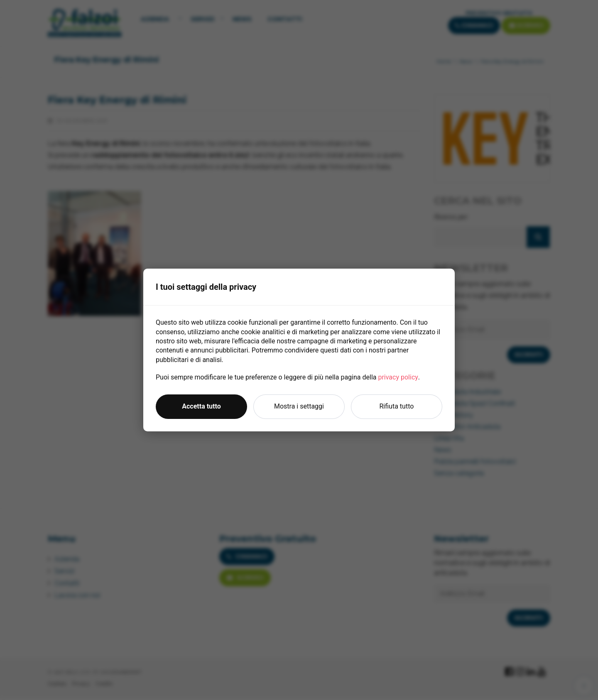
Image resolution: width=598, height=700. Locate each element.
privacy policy (398, 377)
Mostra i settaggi (299, 406)
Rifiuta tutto (397, 406)
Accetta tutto (201, 406)
